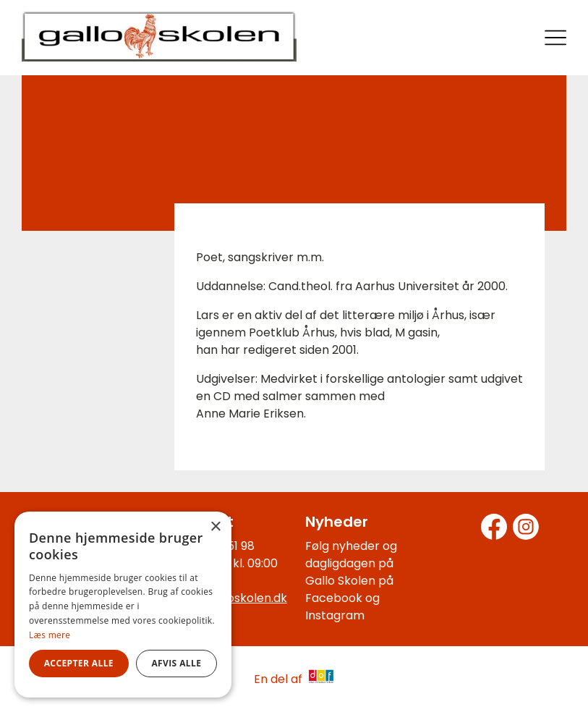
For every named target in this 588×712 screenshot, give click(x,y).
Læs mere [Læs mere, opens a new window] (50, 635)
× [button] (215, 527)
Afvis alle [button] (176, 663)
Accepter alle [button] (79, 663)
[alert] (123, 605)
